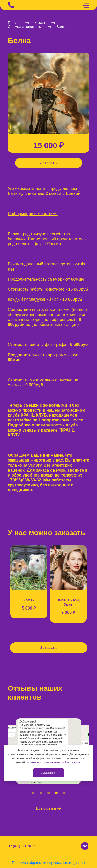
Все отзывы (48, 808)
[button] (9, 96)
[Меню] (86, 5)
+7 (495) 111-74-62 (22, 846)
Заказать (49, 163)
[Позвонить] (11, 5)
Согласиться (48, 773)
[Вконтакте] (85, 846)
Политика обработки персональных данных (48, 863)
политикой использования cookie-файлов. (53, 762)
